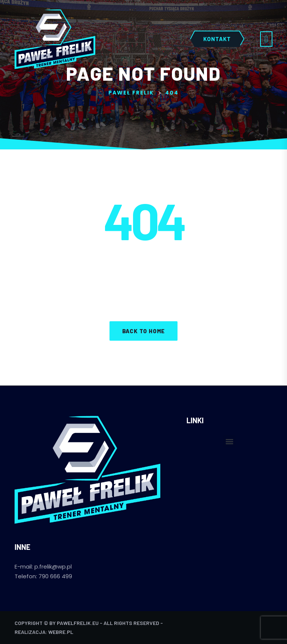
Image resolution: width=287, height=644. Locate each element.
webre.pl (61, 632)
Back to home (144, 331)
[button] (229, 441)
